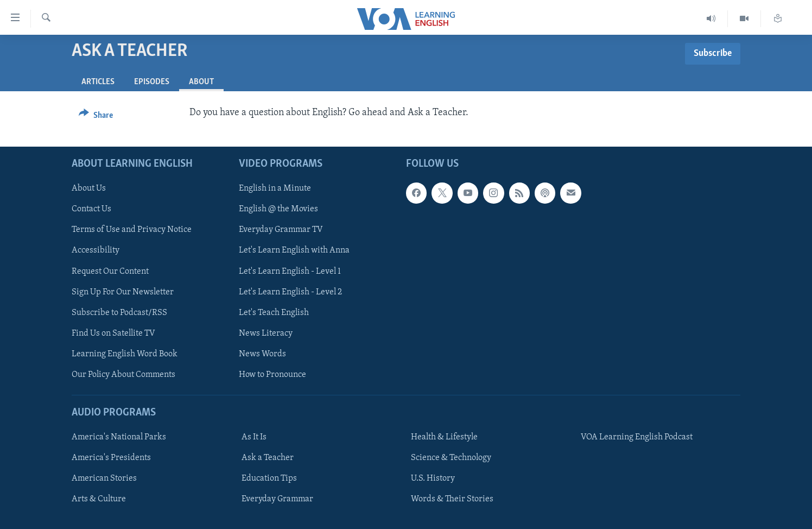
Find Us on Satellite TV (113, 333)
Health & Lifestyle (444, 437)
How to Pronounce (272, 374)
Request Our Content (110, 271)
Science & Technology (451, 458)
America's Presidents (111, 458)
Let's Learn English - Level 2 (290, 292)
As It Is (254, 437)
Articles (98, 82)
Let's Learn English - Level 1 (290, 271)
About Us (89, 188)
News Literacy (266, 333)
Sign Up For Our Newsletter (123, 292)
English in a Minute (275, 188)
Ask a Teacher (268, 458)
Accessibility (96, 250)
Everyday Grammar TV (281, 230)
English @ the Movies (278, 209)
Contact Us (91, 209)
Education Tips (269, 478)
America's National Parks (119, 437)
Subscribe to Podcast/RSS (119, 312)
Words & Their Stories (452, 499)
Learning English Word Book (125, 354)
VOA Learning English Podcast (637, 437)
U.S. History (433, 478)
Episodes (152, 82)
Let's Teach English (274, 312)
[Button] (96, 117)
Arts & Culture (99, 499)
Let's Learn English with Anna (294, 250)
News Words (262, 354)
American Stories (104, 478)
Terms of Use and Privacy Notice (132, 230)
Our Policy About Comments (123, 374)
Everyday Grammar (277, 499)
